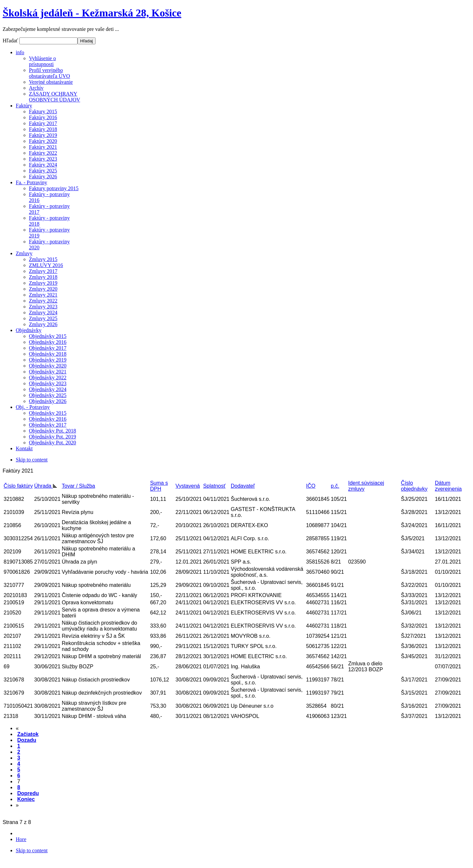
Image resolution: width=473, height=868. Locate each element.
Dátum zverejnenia (448, 486)
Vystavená (188, 486)
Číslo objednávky (414, 486)
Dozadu (27, 740)
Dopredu (28, 793)
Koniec (26, 799)
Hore (21, 839)
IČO (311, 486)
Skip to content (32, 460)
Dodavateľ (243, 486)
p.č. (335, 486)
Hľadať (11, 41)
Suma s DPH (159, 486)
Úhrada (45, 486)
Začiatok (28, 734)
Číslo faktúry (18, 486)
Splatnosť (214, 486)
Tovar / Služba (78, 486)
